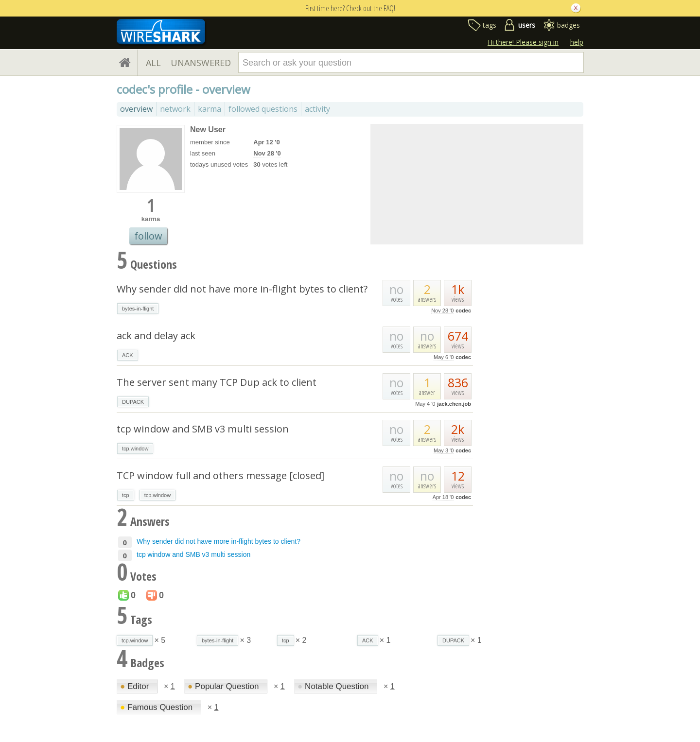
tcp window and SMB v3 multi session (203, 429)
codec (463, 311)
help (577, 42)
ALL (153, 63)
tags (490, 25)
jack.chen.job (454, 404)
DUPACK (133, 402)
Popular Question (224, 686)
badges (569, 25)
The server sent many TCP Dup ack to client (217, 382)
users (527, 25)
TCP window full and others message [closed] (220, 475)
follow (148, 236)
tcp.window (135, 449)
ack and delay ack (156, 336)
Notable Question (334, 686)
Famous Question (157, 707)
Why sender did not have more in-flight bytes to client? (242, 289)
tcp (126, 495)
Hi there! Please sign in (523, 42)
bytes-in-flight (138, 309)
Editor (136, 686)
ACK (128, 355)
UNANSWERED (201, 63)
